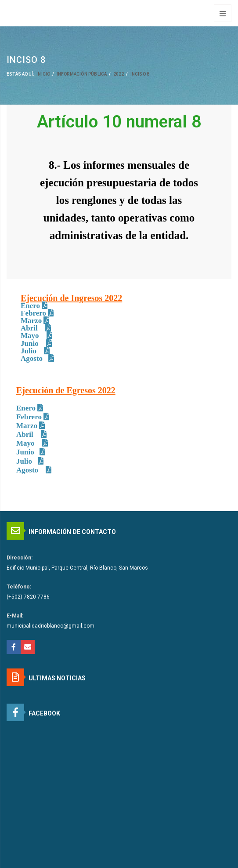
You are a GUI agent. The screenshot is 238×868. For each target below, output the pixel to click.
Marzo (31, 321)
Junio (31, 343)
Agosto (32, 358)
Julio (29, 351)
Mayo (31, 336)
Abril (30, 328)
